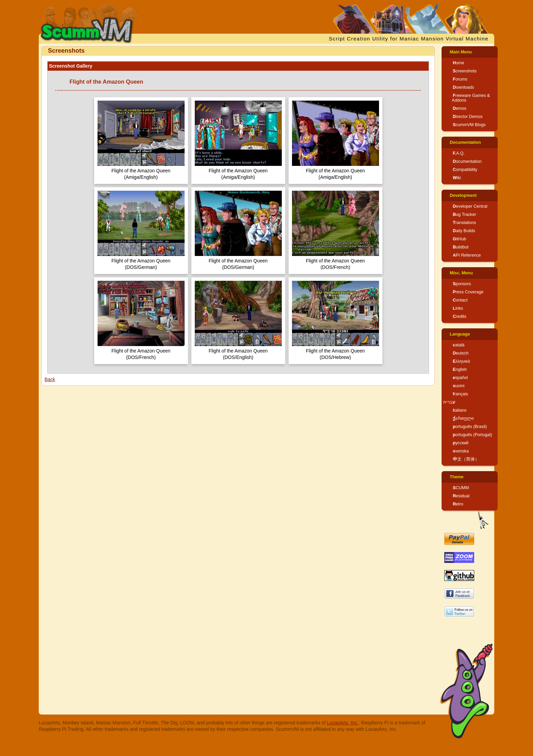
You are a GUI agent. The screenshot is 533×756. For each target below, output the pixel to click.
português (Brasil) (470, 427)
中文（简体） (466, 459)
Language (460, 334)
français (460, 394)
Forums (460, 79)
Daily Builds (464, 231)
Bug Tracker (465, 214)
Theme (457, 477)
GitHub (459, 239)
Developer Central (470, 206)
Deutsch (461, 353)
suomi (459, 386)
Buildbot (461, 247)
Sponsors (462, 284)
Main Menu (461, 52)
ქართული (463, 418)
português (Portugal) (472, 435)
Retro (458, 504)
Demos (460, 108)
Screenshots (465, 71)
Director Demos (468, 117)
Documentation (465, 142)
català (459, 345)
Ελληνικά (461, 361)
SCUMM (461, 488)
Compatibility (465, 170)
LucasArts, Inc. (343, 723)
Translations (465, 223)
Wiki (457, 178)
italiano (460, 410)
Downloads (463, 87)
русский (461, 443)
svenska (461, 451)
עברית (449, 402)
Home (459, 63)
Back (50, 379)
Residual (461, 496)
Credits (460, 316)
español (460, 378)
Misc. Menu (461, 273)
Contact (460, 300)
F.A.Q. (459, 153)
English (460, 370)
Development (463, 195)
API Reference (467, 255)
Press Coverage (468, 292)
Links (458, 308)
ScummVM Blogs (469, 125)
